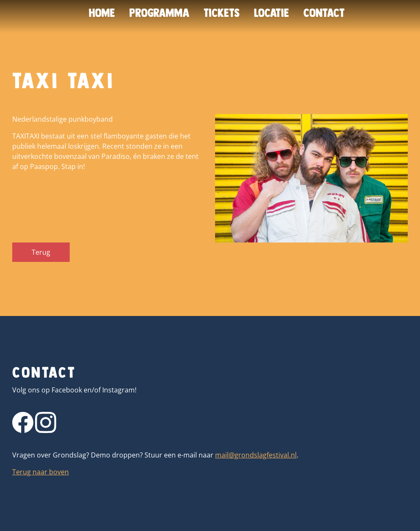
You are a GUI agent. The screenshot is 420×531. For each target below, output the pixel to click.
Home (102, 13)
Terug (41, 252)
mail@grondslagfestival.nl (256, 455)
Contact (324, 13)
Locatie (271, 13)
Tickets (222, 13)
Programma (159, 13)
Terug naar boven (41, 472)
